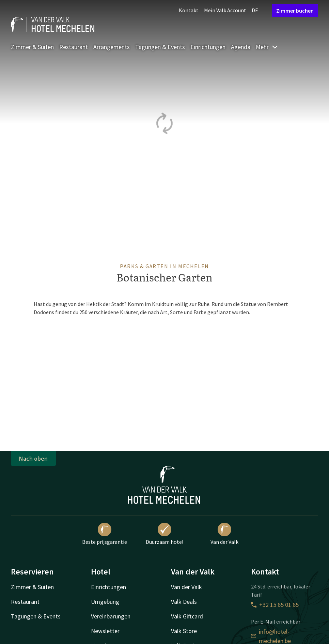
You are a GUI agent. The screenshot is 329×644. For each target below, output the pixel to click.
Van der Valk (224, 534)
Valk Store (184, 631)
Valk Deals (184, 602)
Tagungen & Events (160, 47)
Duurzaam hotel (165, 534)
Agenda (241, 47)
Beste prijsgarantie (105, 534)
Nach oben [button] (33, 458)
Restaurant (74, 47)
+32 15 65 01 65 (275, 605)
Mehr (267, 47)
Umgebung (105, 602)
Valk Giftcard (187, 616)
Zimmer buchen (295, 11)
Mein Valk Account (225, 10)
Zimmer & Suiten (32, 47)
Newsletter (105, 631)
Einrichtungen (208, 47)
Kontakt (189, 10)
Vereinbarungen (111, 616)
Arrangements (112, 47)
